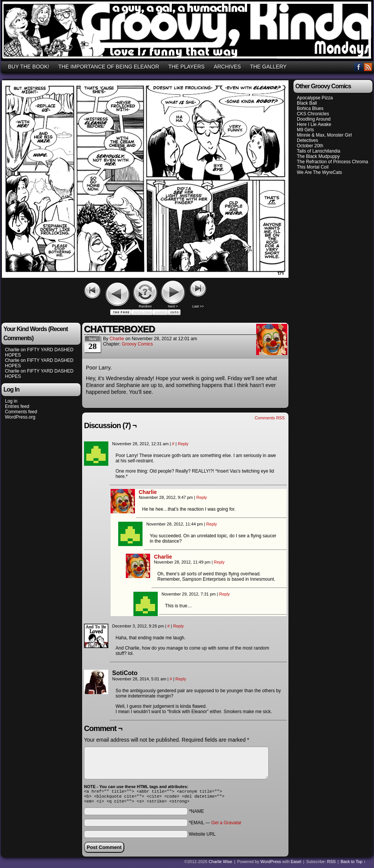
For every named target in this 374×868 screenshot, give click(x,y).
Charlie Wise (220, 864)
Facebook (359, 67)
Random (145, 306)
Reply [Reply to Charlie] (201, 497)
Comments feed (21, 412)
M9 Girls (305, 130)
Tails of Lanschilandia (319, 151)
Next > (173, 306)
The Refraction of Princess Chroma (332, 162)
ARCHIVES (227, 67)
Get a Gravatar (226, 825)
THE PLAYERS (186, 67)
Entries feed (17, 406)
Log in (11, 401)
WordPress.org (20, 417)
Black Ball (307, 103)
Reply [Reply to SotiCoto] (181, 679)
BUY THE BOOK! (29, 67)
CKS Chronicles (313, 114)
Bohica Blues (310, 108)
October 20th (310, 146)
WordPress (271, 864)
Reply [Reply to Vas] (183, 444)
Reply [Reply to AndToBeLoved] (178, 626)
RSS (368, 67)
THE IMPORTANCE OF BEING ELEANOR (109, 67)
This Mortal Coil (313, 167)
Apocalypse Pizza (315, 98)
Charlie (12, 350)
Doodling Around (314, 119)
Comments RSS (270, 418)
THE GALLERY (268, 67)
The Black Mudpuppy (318, 156)
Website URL (202, 836)
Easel (296, 864)
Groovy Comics (137, 344)
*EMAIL (215, 825)
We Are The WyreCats (319, 172)
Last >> (198, 306)
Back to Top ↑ (353, 864)
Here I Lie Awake (314, 124)
